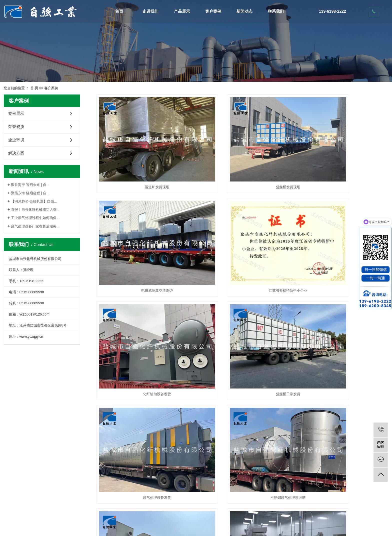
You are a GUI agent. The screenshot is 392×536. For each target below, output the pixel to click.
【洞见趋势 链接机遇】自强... (34, 201)
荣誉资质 (16, 127)
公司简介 (11, 471)
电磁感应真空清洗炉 (342, 165)
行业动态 (117, 480)
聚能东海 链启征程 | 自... (30, 193)
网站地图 (186, 518)
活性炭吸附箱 (50, 480)
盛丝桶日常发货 (342, 246)
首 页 (34, 88)
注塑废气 (342, 409)
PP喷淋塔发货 (342, 327)
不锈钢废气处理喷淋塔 (242, 327)
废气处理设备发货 (142, 327)
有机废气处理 (50, 489)
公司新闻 (117, 471)
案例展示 (16, 113)
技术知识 (117, 489)
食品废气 (142, 409)
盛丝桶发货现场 (242, 165)
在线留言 (152, 471)
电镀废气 (242, 409)
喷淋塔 (44, 507)
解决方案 (16, 153)
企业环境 (16, 140)
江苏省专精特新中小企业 (142, 246)
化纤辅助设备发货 (242, 246)
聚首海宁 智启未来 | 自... (30, 185)
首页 (119, 11)
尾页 (366, 428)
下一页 (353, 428)
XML (209, 518)
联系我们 (276, 11)
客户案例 (213, 11)
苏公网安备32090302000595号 (199, 523)
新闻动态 (244, 11)
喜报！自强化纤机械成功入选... (35, 209)
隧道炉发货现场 (142, 165)
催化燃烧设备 (50, 471)
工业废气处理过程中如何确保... (35, 218)
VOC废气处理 (50, 498)
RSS (199, 518)
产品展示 (182, 11)
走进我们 (150, 11)
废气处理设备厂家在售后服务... (35, 226)
